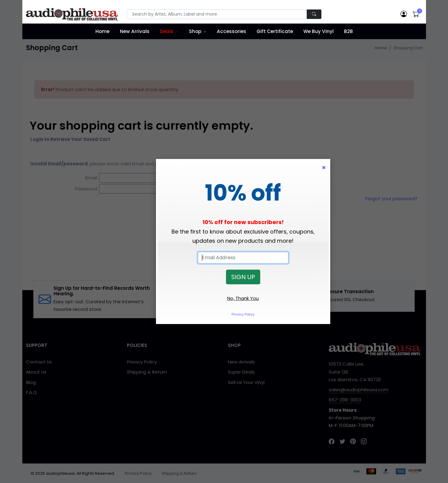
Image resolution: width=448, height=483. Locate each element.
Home (102, 31)
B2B (348, 31)
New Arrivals (135, 31)
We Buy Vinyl (318, 31)
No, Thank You (243, 298)
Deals (167, 31)
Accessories (231, 31)
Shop (195, 31)
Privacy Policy (243, 314)
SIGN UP (243, 277)
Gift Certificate (275, 31)
